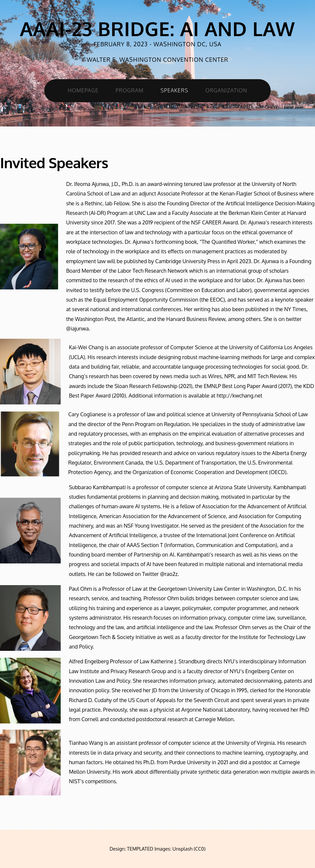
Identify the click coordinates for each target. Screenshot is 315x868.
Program (129, 90)
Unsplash (183, 849)
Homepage (83, 90)
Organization (226, 90)
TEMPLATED (140, 849)
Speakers (174, 90)
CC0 (200, 849)
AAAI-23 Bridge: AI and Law (157, 29)
